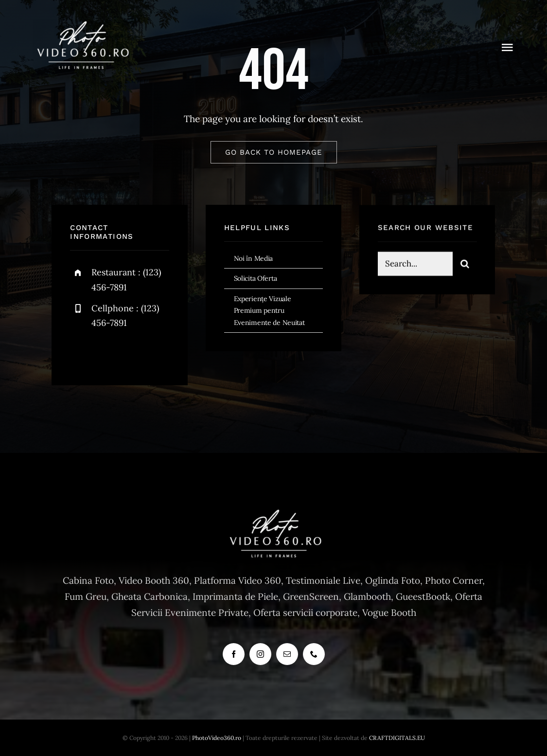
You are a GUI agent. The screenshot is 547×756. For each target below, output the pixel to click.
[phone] (314, 654)
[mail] (287, 654)
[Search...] (415, 265)
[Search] (465, 265)
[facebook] (81, 353)
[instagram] (134, 353)
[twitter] (108, 353)
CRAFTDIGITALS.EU (397, 738)
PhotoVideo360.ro (217, 738)
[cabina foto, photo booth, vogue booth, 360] (81, 24)
